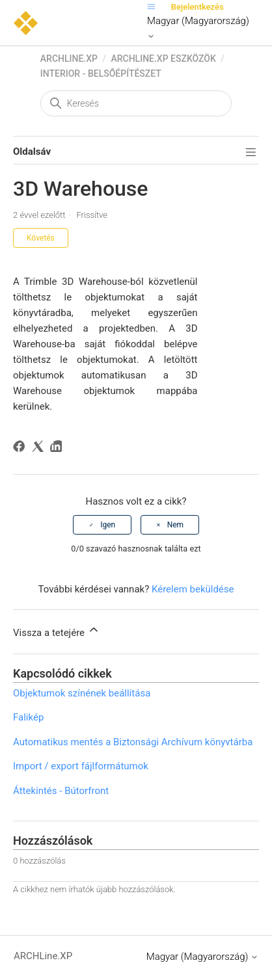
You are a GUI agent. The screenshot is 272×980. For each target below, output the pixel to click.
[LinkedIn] (58, 448)
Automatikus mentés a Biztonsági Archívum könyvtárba (133, 742)
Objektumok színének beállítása (82, 693)
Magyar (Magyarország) (198, 28)
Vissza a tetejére (57, 631)
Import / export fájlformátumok (81, 766)
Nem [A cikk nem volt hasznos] (175, 525)
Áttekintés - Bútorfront (61, 791)
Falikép (28, 717)
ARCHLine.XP (69, 59)
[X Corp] (40, 448)
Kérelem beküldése (193, 589)
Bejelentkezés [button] (197, 7)
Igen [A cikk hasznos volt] (108, 525)
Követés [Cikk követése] (41, 238)
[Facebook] (21, 448)
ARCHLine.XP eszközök (163, 59)
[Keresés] (136, 103)
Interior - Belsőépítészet (101, 73)
